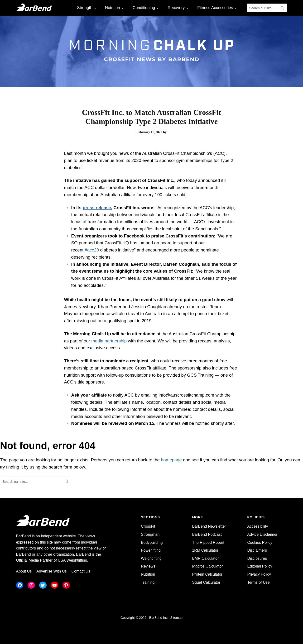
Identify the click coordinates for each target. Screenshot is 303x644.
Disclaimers (257, 550)
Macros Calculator (207, 566)
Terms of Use (258, 582)
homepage (171, 460)
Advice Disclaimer (262, 534)
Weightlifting (151, 558)
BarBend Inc (158, 618)
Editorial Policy (260, 566)
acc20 (93, 250)
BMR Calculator (205, 558)
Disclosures (257, 558)
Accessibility (257, 526)
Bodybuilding (152, 542)
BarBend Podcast (207, 534)
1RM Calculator (205, 550)
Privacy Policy (259, 574)
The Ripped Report (208, 542)
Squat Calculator (206, 582)
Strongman (150, 534)
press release (97, 208)
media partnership (109, 341)
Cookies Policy (260, 542)
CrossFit (148, 526)
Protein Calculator (207, 574)
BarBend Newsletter (209, 526)
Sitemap (176, 618)
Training (148, 582)
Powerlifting (151, 550)
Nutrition (148, 574)
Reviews (148, 566)
